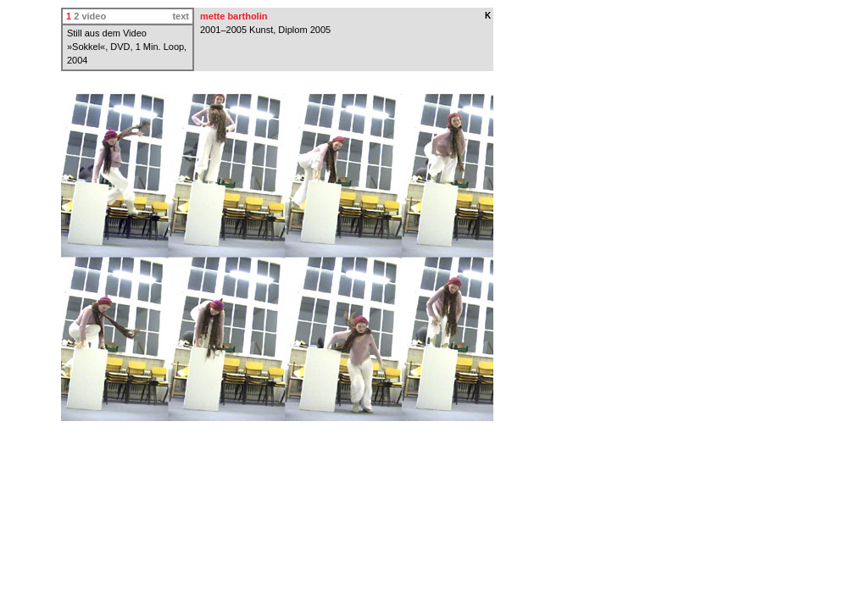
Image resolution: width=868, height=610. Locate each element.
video (94, 16)
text (181, 16)
